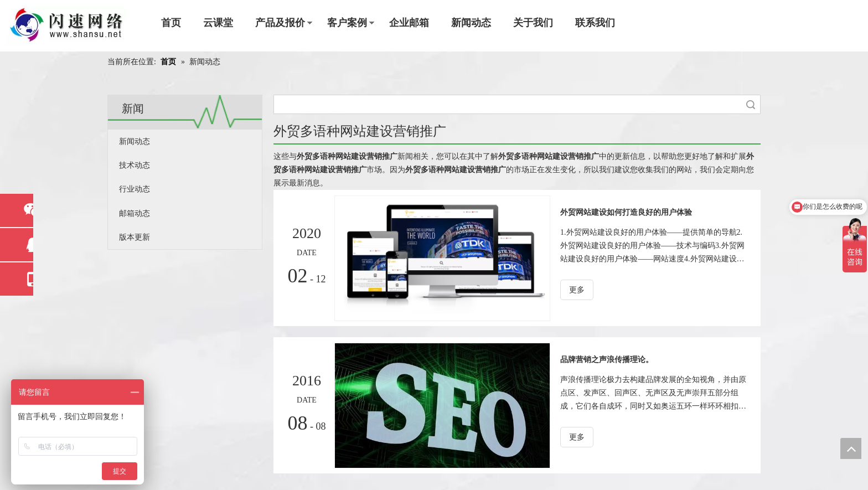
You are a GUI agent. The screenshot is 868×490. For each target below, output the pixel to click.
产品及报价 (280, 23)
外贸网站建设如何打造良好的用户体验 (626, 212)
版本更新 (135, 237)
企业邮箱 (409, 23)
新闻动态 (471, 23)
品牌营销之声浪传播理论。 (607, 360)
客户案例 (347, 23)
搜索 (751, 104)
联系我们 (595, 23)
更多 (577, 290)
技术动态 (135, 165)
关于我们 (533, 23)
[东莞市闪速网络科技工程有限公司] (66, 26)
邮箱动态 (135, 213)
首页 (171, 23)
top (851, 448)
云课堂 (218, 23)
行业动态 (135, 189)
